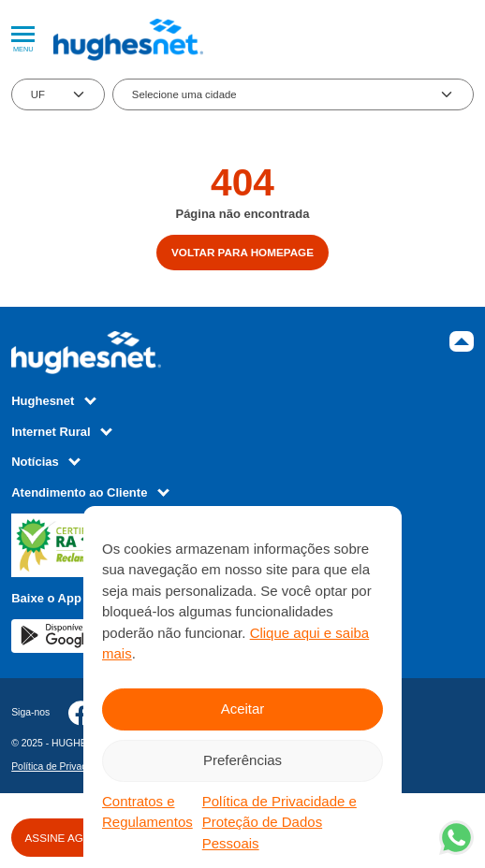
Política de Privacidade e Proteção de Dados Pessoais (279, 822)
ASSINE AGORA (66, 838)
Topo (462, 341)
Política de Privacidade (61, 767)
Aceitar (243, 709)
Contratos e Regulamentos (147, 812)
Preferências (242, 760)
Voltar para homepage (242, 252)
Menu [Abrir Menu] (23, 40)
